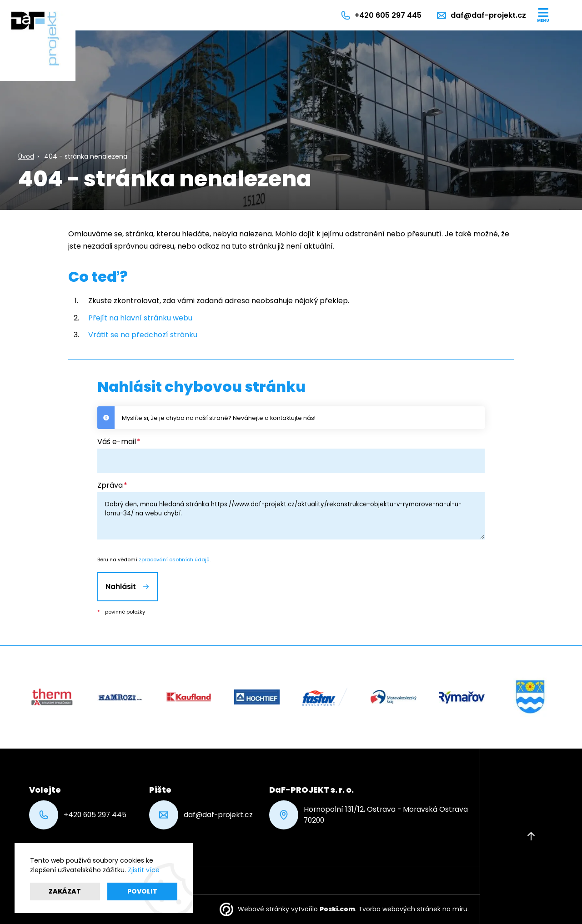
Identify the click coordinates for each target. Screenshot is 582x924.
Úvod (26, 156)
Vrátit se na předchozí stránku (143, 335)
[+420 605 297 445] (381, 15)
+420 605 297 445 (78, 815)
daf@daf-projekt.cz (201, 815)
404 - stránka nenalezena (86, 156)
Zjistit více (144, 870)
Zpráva (110, 485)
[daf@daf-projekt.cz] (481, 15)
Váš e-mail (117, 442)
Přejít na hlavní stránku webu (140, 318)
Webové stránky (263, 909)
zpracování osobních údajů (174, 559)
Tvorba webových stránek (399, 909)
